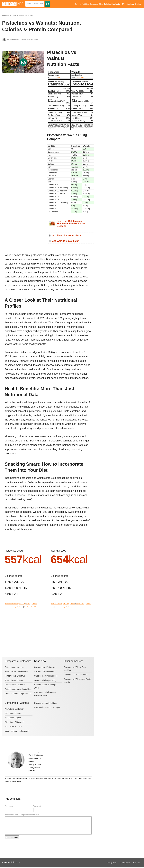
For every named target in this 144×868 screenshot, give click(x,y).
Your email (37, 806)
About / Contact (125, 863)
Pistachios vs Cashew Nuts (17, 671)
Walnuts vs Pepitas (13, 718)
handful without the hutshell (34, 607)
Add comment (12, 837)
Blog (101, 4)
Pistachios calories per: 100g (15, 604)
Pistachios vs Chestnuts (15, 676)
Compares (94, 4)
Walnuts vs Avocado (13, 727)
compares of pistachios (21, 694)
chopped (58, 607)
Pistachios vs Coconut (14, 680)
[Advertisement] (23, 98)
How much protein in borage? (47, 707)
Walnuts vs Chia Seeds (15, 722)
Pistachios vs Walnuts (26, 16)
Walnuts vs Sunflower (14, 709)
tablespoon (9, 607)
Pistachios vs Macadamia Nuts (18, 689)
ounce (28, 604)
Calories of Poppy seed (44, 671)
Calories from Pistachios (45, 667)
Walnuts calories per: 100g (60, 604)
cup (15, 607)
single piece (80, 604)
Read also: (71, 224)
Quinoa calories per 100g (45, 680)
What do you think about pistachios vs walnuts (22, 815)
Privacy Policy (112, 863)
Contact (138, 4)
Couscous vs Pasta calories (76, 675)
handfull (34, 604)
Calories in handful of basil (46, 703)
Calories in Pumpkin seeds (46, 676)
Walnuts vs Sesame (13, 713)
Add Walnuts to (66, 241)
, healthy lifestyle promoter (23, 39)
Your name (9, 806)
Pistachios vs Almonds (14, 667)
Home (4, 16)
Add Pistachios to (67, 235)
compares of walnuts (20, 731)
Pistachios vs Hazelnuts (15, 685)
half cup (20, 607)
